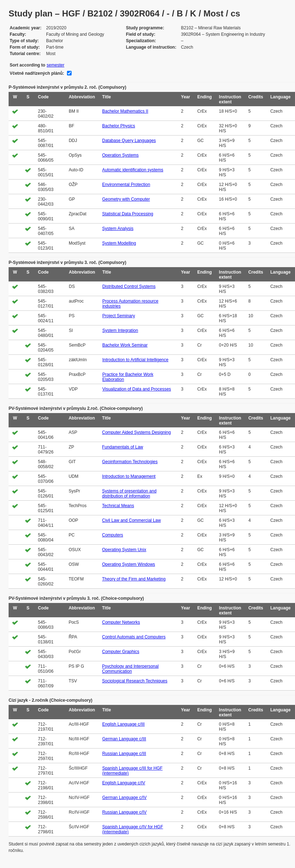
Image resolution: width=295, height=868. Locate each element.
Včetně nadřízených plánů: (37, 73)
